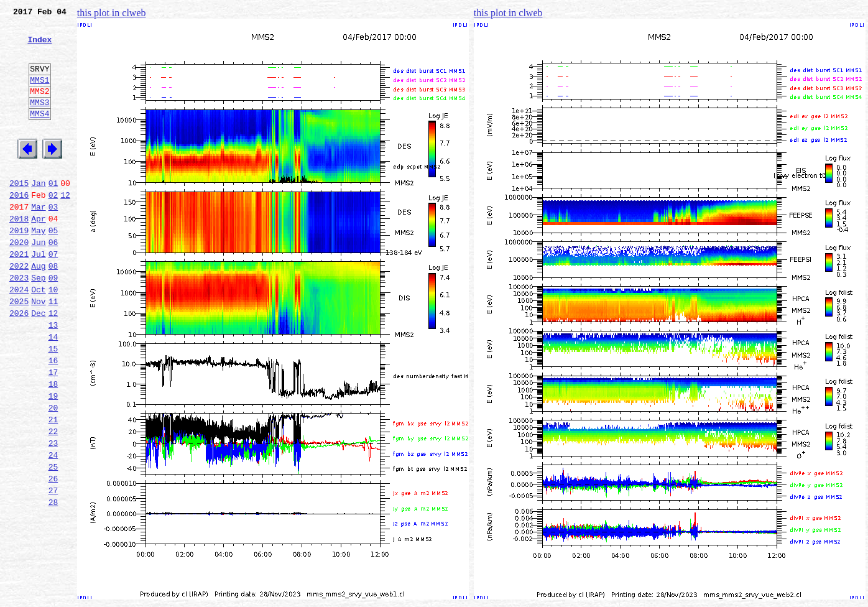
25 (53, 541)
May (38, 267)
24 (53, 527)
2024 (19, 336)
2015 (19, 213)
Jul (38, 295)
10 (53, 336)
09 (53, 322)
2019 (19, 267)
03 (53, 240)
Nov (38, 350)
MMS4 (39, 134)
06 (53, 281)
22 (53, 500)
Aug (38, 308)
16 (53, 418)
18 (53, 445)
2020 (19, 281)
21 (53, 486)
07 (53, 295)
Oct (38, 336)
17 (53, 432)
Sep (38, 322)
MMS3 (39, 121)
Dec (38, 363)
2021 (19, 295)
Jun (38, 281)
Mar (38, 240)
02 (53, 226)
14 (53, 391)
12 (65, 226)
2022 (19, 308)
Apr (38, 254)
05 (53, 267)
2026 (19, 363)
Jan (38, 213)
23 (53, 514)
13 (53, 377)
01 (53, 213)
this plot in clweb (112, 13)
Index (39, 47)
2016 (19, 226)
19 (53, 459)
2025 (19, 350)
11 (53, 350)
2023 (19, 322)
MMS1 (39, 95)
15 (53, 404)
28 (53, 582)
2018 (19, 254)
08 (53, 308)
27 (53, 568)
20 (53, 473)
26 (53, 555)
